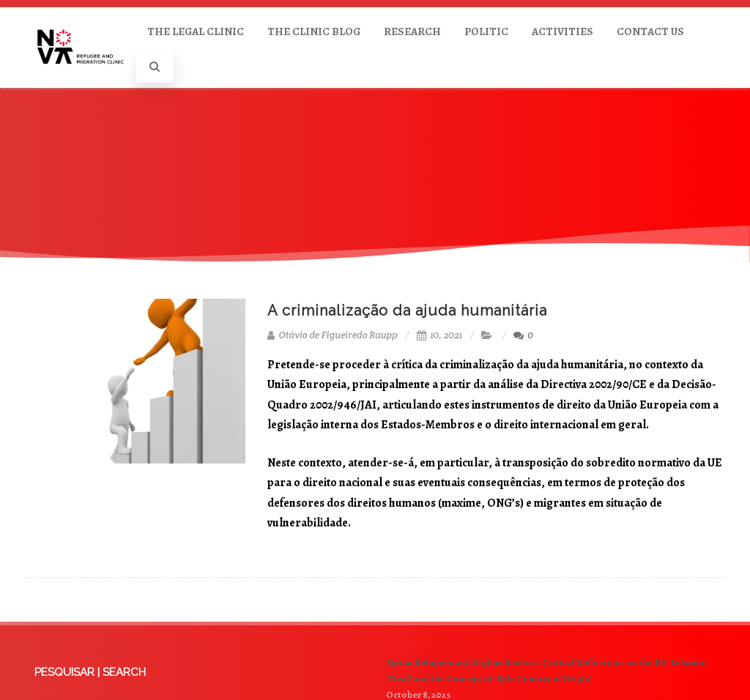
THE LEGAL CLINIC (196, 31)
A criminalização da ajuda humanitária (407, 310)
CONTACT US (650, 31)
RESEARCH (412, 31)
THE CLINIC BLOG (314, 31)
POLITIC (486, 31)
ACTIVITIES (562, 31)
